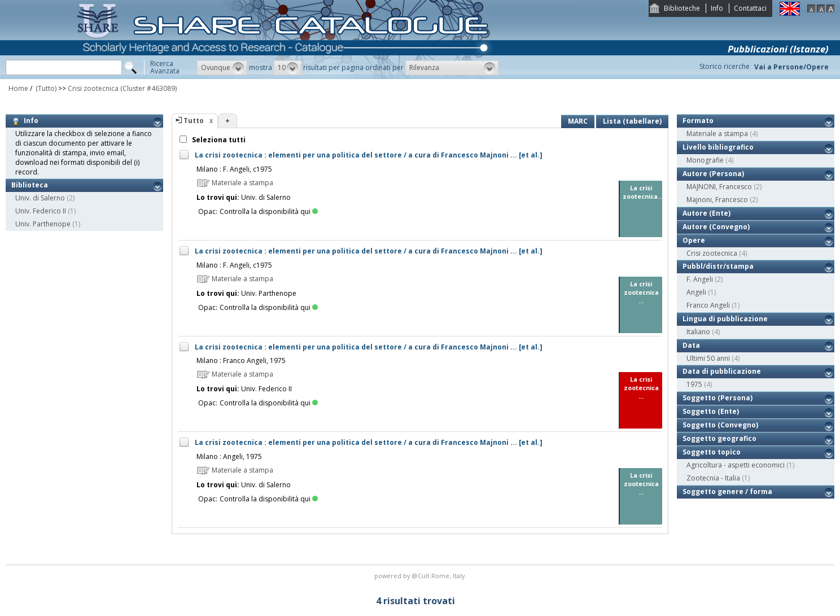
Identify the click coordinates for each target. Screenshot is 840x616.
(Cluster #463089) (148, 88)
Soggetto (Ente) (711, 411)
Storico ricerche (725, 66)
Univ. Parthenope (43, 224)
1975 (694, 384)
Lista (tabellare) (632, 121)
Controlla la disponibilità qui (269, 211)
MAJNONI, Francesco (719, 187)
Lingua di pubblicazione (725, 319)
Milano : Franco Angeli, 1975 (241, 361)
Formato (698, 121)
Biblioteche (682, 8)
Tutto (194, 121)
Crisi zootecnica (93, 88)
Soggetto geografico (719, 438)
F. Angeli (700, 279)
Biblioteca (30, 185)
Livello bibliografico (718, 147)
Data (691, 345)
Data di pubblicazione (722, 371)
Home (18, 88)
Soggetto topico (712, 452)
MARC (578, 121)
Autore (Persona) (713, 174)
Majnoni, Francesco (717, 200)
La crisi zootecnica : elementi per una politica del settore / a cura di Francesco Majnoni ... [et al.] (369, 155)
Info (717, 8)
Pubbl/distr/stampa (718, 266)
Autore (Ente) (706, 213)
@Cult (421, 576)
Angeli (696, 292)
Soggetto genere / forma (727, 492)
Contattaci (750, 8)
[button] (222, 68)
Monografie (705, 160)
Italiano (698, 332)
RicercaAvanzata (165, 67)
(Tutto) (45, 88)
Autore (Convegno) (716, 227)
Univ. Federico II (41, 211)
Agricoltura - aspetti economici (736, 465)
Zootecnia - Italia (713, 478)
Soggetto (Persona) (718, 398)
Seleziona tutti (218, 140)
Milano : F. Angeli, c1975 (234, 169)
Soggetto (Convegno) (720, 425)
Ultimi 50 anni (708, 358)
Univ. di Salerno (40, 198)
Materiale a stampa (717, 134)
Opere (694, 240)
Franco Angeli (708, 305)
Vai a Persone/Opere (791, 67)
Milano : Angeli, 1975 (229, 456)
